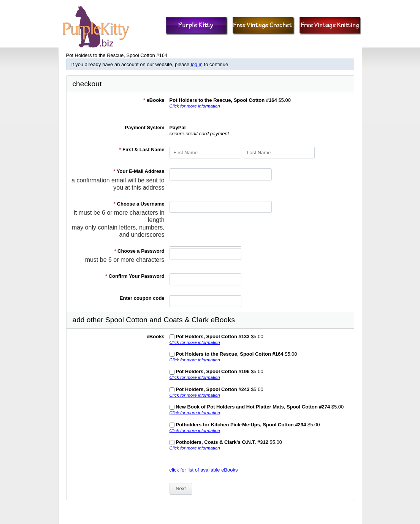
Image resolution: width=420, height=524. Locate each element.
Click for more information (195, 106)
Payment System (145, 127)
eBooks (154, 100)
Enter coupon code (142, 298)
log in (197, 64)
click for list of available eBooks (204, 470)
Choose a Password (139, 251)
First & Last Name (142, 150)
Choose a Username (139, 204)
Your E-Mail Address (139, 171)
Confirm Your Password (135, 276)
